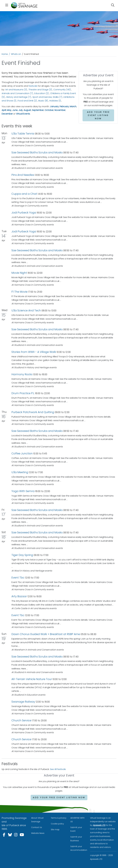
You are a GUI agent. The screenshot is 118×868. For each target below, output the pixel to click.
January (54, 106)
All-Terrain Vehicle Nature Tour (32, 679)
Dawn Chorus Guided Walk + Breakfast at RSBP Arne (46, 634)
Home (5, 54)
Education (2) (42, 93)
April (4, 110)
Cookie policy (57, 824)
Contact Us (37, 827)
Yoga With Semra (23, 491)
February (64, 106)
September (38, 110)
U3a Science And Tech (26, 310)
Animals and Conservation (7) (17, 93)
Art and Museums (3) (16, 90)
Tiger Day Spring (22, 555)
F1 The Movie (19, 292)
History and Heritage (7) (19, 97)
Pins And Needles (23, 175)
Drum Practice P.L (23, 393)
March (73, 106)
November (60, 110)
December (7, 114)
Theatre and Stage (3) (40, 90)
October (49, 110)
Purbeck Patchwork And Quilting (33, 412)
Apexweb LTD (99, 825)
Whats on (16, 54)
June (15, 110)
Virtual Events (23, 114)
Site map (55, 830)
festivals (33, 86)
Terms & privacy (59, 818)
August (27, 110)
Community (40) (62, 90)
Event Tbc (18, 578)
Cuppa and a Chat (25, 194)
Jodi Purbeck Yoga (24, 213)
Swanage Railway (23, 702)
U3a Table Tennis (23, 134)
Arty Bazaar (19, 596)
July (21, 110)
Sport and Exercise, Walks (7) (47, 97)
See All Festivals (58, 769)
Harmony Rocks (22, 374)
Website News (38, 833)
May (9, 110)
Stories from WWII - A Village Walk (34, 352)
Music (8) (43, 101)
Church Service (21, 720)
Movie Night (19, 273)
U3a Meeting (20, 472)
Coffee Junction (22, 453)
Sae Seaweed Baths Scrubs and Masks (37, 152)
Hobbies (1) (55, 101)
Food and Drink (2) (27, 101)
